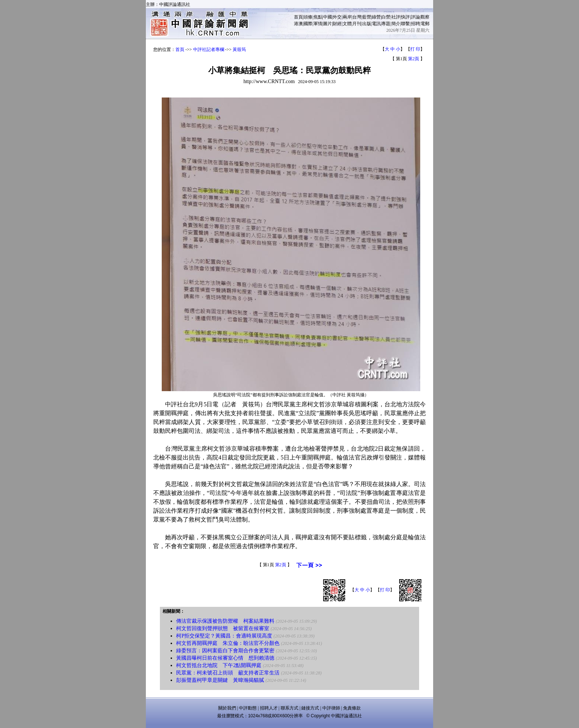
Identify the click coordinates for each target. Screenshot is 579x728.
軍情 (318, 24)
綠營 (376, 17)
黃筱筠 (239, 49)
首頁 (298, 17)
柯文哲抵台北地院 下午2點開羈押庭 (219, 665)
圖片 (328, 24)
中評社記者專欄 (209, 49)
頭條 (308, 17)
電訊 (376, 24)
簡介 (396, 24)
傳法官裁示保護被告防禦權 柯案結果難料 (225, 621)
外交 (337, 17)
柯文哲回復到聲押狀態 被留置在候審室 (223, 628)
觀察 (425, 17)
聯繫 (405, 24)
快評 (405, 17)
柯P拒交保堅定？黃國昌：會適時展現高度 (224, 636)
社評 (396, 17)
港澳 (298, 24)
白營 (386, 17)
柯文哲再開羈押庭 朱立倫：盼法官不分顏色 (228, 643)
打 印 (415, 49)
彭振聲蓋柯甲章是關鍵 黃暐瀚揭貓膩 (220, 680)
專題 (386, 24)
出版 (367, 24)
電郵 (425, 24)
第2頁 (414, 59)
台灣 (357, 17)
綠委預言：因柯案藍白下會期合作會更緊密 (225, 651)
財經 (337, 24)
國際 (308, 24)
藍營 (367, 17)
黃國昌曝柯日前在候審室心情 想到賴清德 (225, 658)
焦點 (318, 17)
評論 (415, 17)
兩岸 (347, 17)
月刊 (357, 24)
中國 (328, 17)
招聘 (415, 24)
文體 (347, 24)
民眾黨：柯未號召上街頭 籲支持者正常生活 (228, 673)
